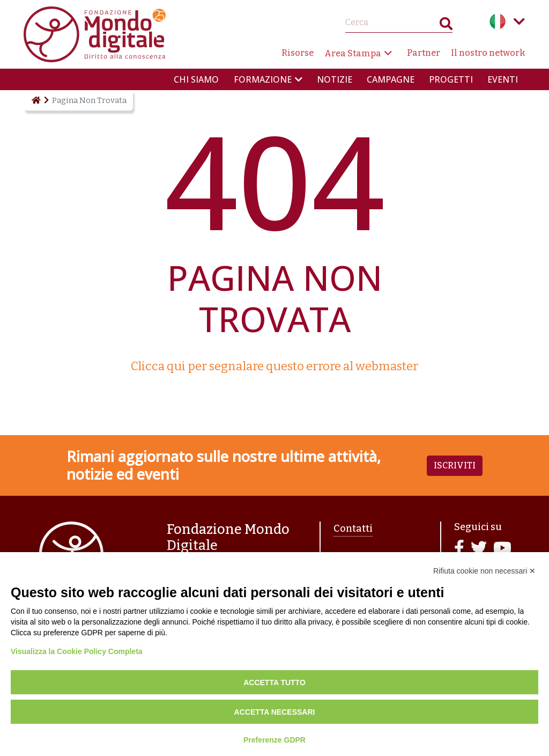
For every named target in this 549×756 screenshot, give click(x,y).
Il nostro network (488, 53)
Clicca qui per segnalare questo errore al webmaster (274, 366)
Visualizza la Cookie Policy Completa (77, 651)
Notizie (335, 79)
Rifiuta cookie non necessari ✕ (484, 571)
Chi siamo (196, 79)
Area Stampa (353, 53)
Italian (498, 21)
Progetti (451, 79)
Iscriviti (455, 465)
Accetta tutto (274, 682)
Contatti (353, 529)
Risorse (298, 53)
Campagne (391, 79)
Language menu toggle (519, 21)
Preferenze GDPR (274, 740)
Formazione (263, 79)
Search (446, 26)
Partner (424, 53)
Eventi (503, 79)
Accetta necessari (275, 712)
